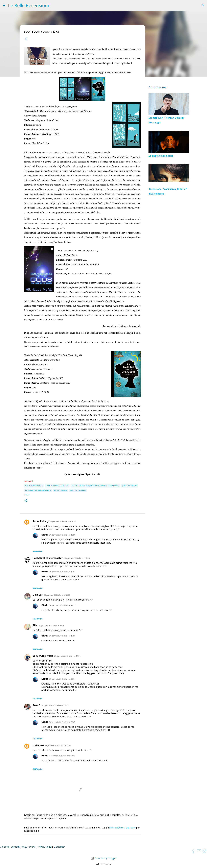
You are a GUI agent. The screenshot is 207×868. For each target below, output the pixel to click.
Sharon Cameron (78, 490)
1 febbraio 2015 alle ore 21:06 (62, 756)
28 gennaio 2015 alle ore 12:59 (51, 625)
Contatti (15, 847)
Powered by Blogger (104, 858)
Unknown (38, 745)
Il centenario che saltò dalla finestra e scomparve (95, 486)
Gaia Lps (38, 595)
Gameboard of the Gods (57, 486)
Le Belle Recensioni (28, 5)
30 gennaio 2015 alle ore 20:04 (62, 679)
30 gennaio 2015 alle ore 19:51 (62, 572)
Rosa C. (37, 705)
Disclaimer (59, 847)
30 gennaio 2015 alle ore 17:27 (55, 705)
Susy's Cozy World (43, 656)
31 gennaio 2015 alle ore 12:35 (58, 745)
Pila (35, 625)
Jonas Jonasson (129, 486)
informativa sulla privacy (122, 828)
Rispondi (38, 551)
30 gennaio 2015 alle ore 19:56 (62, 636)
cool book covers (34, 486)
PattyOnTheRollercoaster (48, 558)
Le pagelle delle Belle (161, 156)
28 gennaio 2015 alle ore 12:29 (57, 595)
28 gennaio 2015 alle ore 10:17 (63, 521)
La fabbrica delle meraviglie (38, 490)
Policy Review (28, 847)
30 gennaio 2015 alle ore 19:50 (62, 535)
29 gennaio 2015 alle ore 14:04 (67, 656)
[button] (26, 39)
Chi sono (5, 847)
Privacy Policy (45, 847)
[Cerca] (203, 5)
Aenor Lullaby (41, 521)
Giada (45, 535)
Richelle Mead (60, 490)
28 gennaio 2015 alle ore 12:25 (77, 558)
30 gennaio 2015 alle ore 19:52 (62, 605)
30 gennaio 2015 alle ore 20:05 (62, 722)
